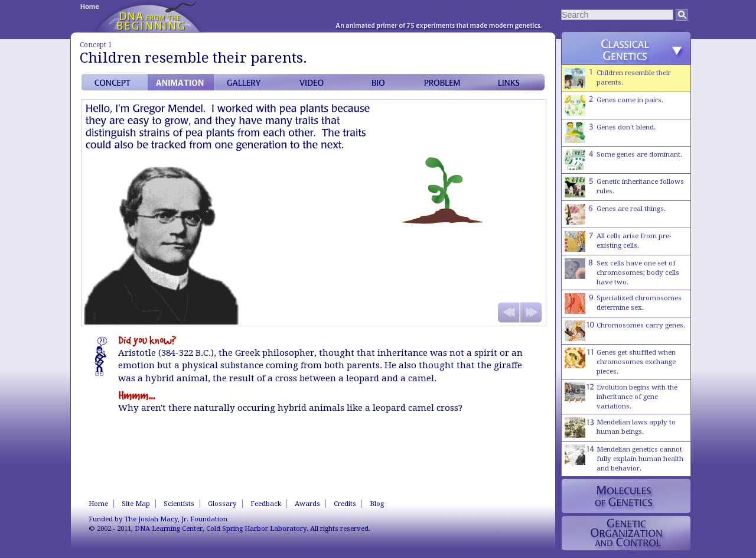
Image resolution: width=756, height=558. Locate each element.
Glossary (222, 504)
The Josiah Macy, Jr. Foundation (176, 519)
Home (98, 504)
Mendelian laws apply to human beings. (620, 428)
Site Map (136, 504)
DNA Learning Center (169, 528)
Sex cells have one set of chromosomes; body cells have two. (622, 272)
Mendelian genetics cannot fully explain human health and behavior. (624, 458)
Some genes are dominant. (623, 160)
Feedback (266, 504)
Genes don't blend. (610, 133)
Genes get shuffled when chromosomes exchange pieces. (620, 361)
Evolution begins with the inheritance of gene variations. (621, 396)
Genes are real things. (615, 214)
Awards (307, 504)
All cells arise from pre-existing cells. (618, 241)
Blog (377, 504)
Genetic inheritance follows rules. (624, 187)
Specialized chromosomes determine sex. (623, 304)
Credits (345, 504)
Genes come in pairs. (614, 106)
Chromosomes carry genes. (625, 331)
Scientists (179, 504)
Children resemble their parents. (618, 78)
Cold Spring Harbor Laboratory (256, 528)
